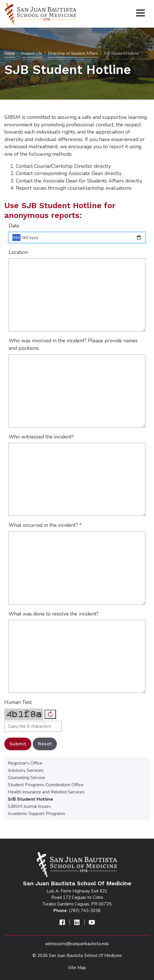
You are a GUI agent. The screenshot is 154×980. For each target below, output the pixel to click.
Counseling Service (26, 778)
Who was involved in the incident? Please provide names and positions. (73, 344)
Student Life (31, 53)
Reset (45, 744)
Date (14, 226)
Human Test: (18, 702)
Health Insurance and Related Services (46, 792)
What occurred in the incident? (45, 525)
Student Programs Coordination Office (46, 785)
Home (10, 53)
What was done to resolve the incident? (54, 614)
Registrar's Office (25, 763)
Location (18, 252)
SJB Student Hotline (30, 799)
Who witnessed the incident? (41, 437)
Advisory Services (26, 770)
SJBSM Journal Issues (29, 806)
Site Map (77, 968)
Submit (18, 744)
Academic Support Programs (36, 814)
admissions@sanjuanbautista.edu (77, 944)
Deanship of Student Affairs (73, 53)
